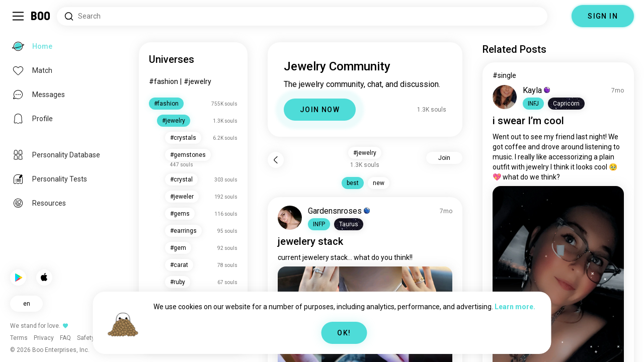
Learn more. (515, 307)
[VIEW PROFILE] (290, 218)
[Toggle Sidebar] (18, 16)
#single (504, 75)
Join (444, 158)
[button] (319, 224)
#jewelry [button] (365, 153)
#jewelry (197, 81)
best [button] (353, 183)
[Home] (41, 16)
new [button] (379, 183)
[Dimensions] (559, 16)
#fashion (164, 81)
